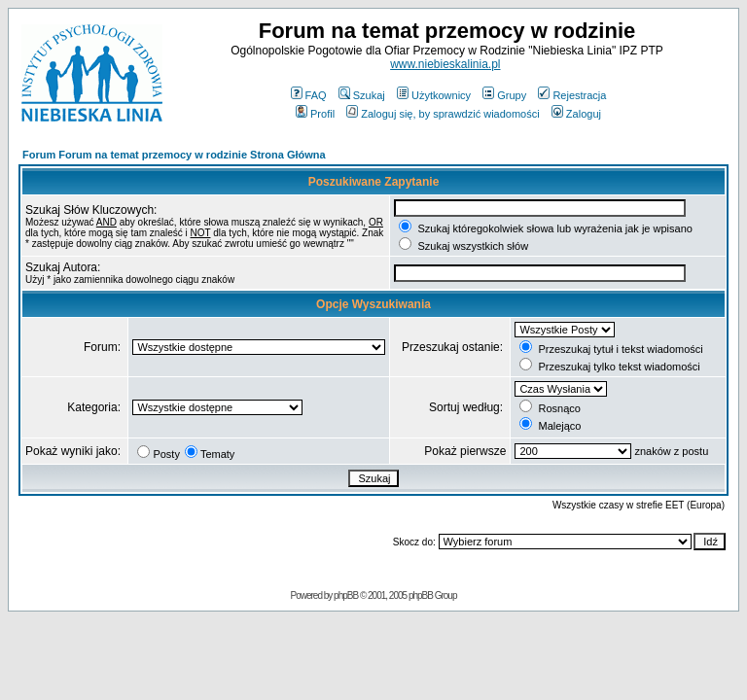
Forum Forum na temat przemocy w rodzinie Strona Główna (174, 155)
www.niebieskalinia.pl (445, 64)
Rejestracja (572, 95)
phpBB (346, 595)
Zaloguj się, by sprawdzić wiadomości (443, 114)
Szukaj (362, 95)
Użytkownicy (434, 95)
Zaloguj (576, 114)
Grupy (504, 95)
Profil (315, 114)
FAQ (309, 95)
